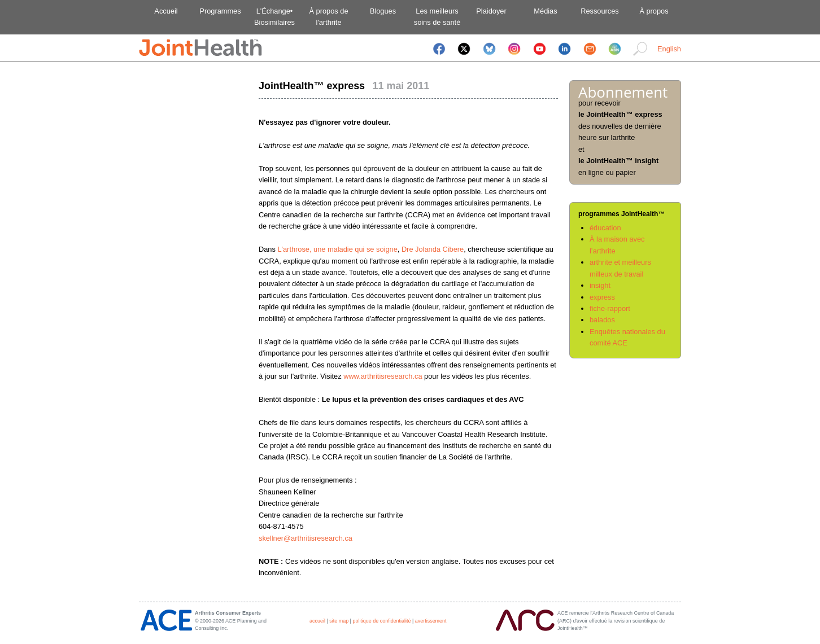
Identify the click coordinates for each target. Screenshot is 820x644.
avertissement (431, 621)
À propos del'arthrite (328, 17)
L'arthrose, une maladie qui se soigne (337, 249)
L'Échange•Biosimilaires (274, 17)
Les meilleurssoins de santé (437, 17)
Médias (545, 11)
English (669, 49)
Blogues (383, 11)
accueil (317, 621)
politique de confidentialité (381, 621)
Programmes (220, 11)
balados (602, 320)
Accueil (166, 11)
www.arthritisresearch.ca (383, 376)
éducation (605, 228)
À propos (654, 11)
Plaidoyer (491, 11)
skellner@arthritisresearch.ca (306, 538)
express (602, 297)
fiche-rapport (610, 308)
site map (339, 621)
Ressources (600, 11)
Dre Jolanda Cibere (433, 249)
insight (600, 285)
